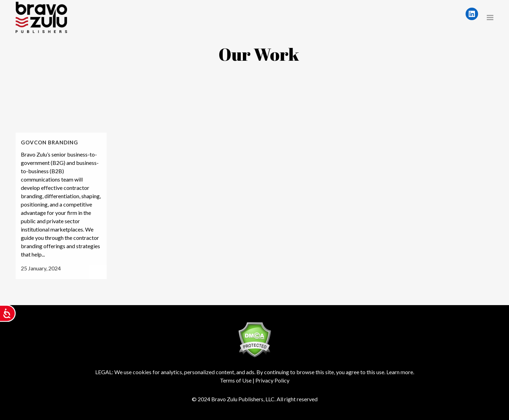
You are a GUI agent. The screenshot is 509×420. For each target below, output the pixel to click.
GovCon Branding (50, 142)
